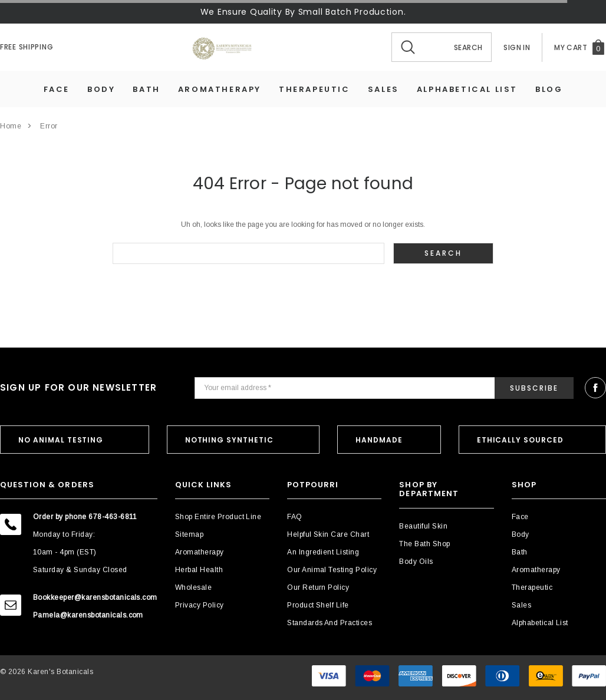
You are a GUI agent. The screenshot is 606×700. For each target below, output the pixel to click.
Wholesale (193, 587)
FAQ (294, 517)
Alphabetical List (467, 89)
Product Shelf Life (318, 605)
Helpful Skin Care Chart (328, 534)
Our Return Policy (318, 587)
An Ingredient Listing (323, 552)
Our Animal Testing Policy (332, 570)
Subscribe (534, 388)
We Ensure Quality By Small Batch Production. (303, 12)
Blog (549, 89)
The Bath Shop (424, 544)
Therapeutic (314, 89)
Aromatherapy (220, 89)
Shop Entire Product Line (218, 517)
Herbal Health (199, 570)
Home (11, 126)
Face (57, 89)
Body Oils (416, 562)
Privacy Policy (200, 605)
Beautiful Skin (423, 526)
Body (101, 89)
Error (49, 126)
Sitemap (189, 534)
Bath (146, 89)
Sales (383, 89)
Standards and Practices (330, 623)
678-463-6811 (113, 517)
